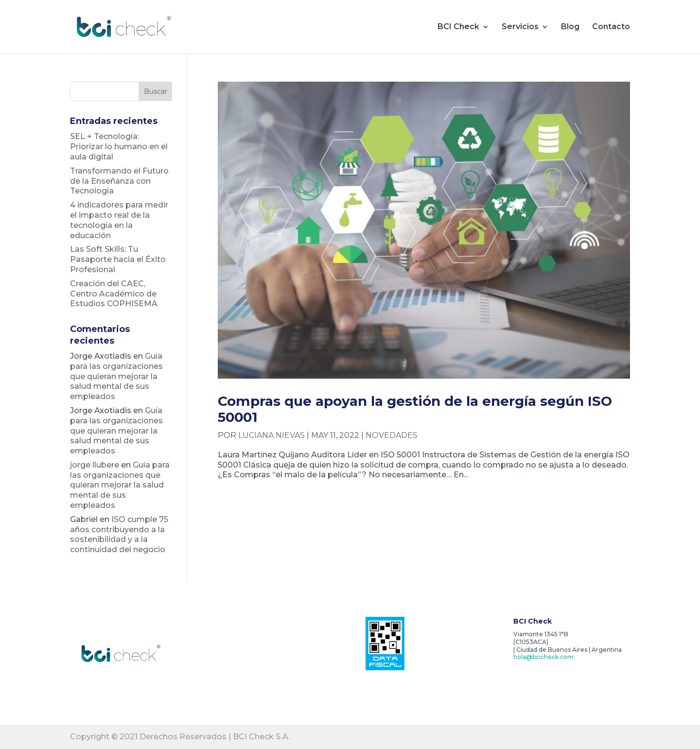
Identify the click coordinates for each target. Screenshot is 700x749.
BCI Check (458, 27)
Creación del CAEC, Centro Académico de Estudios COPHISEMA (114, 294)
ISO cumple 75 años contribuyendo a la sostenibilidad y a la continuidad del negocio (119, 534)
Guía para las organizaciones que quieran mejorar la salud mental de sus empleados (116, 376)
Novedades (392, 435)
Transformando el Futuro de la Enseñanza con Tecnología (119, 181)
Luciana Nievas (271, 435)
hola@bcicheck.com (543, 657)
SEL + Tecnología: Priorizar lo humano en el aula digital (119, 147)
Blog (570, 27)
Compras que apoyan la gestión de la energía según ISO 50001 (415, 409)
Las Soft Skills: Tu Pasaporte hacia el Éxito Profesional (118, 259)
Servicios (520, 27)
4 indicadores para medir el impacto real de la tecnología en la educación (119, 220)
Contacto (611, 27)
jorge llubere (95, 465)
